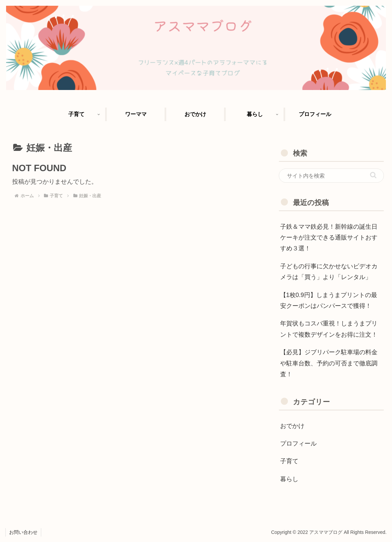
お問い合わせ (23, 532)
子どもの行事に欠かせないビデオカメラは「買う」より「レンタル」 (329, 272)
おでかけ (292, 426)
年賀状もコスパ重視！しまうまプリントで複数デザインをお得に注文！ (329, 329)
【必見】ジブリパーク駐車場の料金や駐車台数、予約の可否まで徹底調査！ (329, 363)
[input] (331, 176)
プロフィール (298, 444)
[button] (373, 175)
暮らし (289, 479)
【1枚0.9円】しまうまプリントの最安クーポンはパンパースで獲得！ (329, 300)
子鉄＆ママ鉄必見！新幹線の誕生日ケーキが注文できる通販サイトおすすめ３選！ (329, 238)
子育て (289, 461)
